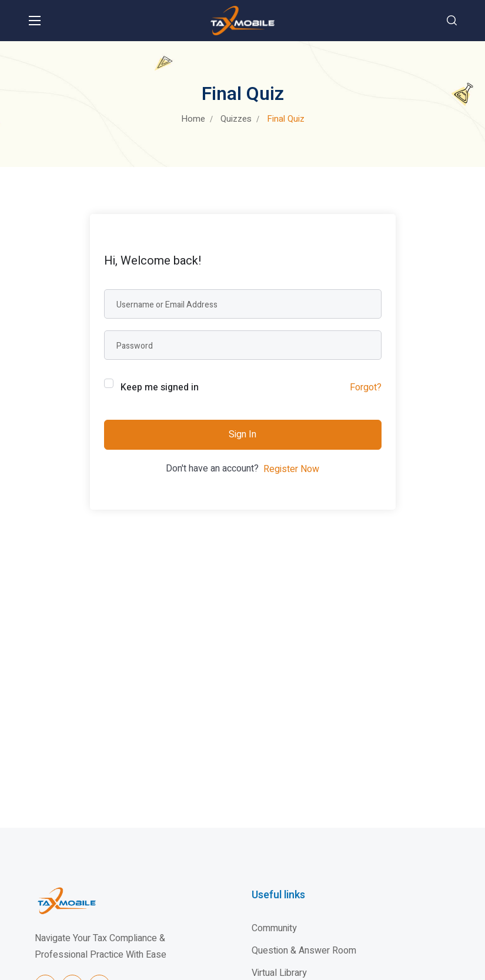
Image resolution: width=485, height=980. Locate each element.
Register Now (291, 469)
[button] (452, 21)
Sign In (242, 434)
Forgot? (366, 387)
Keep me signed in (160, 387)
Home (193, 119)
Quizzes (236, 119)
